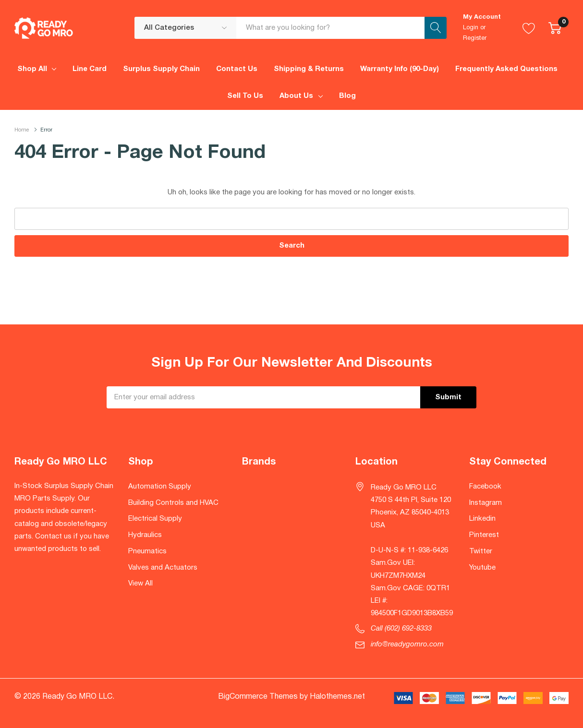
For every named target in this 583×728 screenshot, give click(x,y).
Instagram (486, 503)
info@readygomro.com (407, 644)
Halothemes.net (337, 697)
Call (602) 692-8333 (401, 629)
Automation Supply (160, 487)
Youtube (482, 568)
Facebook (485, 487)
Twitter (481, 551)
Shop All (32, 69)
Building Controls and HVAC (173, 503)
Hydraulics (145, 535)
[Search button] (436, 28)
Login (471, 28)
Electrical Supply (155, 519)
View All (140, 584)
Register (475, 38)
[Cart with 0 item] (555, 28)
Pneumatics (147, 551)
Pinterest (484, 535)
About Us (296, 96)
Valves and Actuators (163, 568)
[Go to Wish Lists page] (529, 28)
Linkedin (482, 519)
